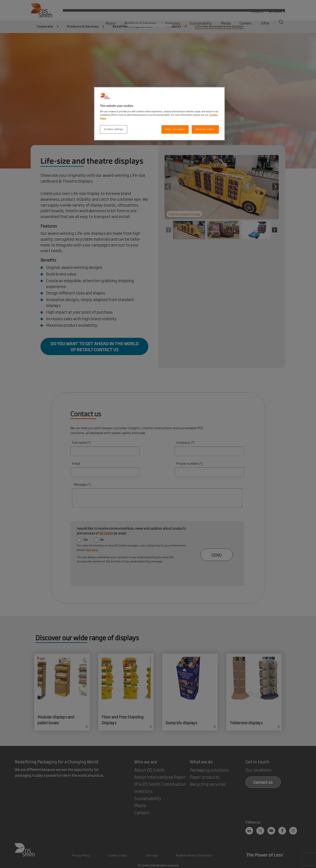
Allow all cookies (205, 129)
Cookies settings (114, 129)
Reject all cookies (175, 129)
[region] (159, 114)
